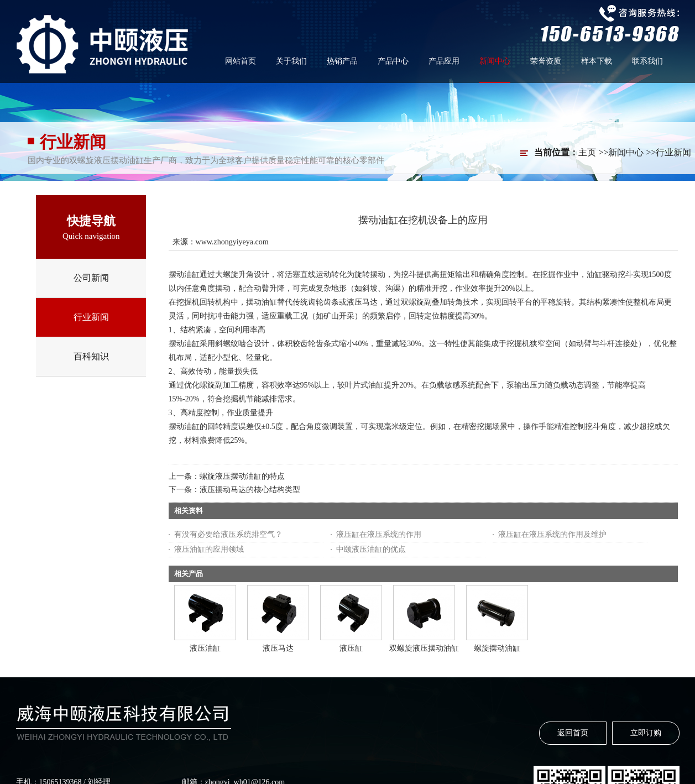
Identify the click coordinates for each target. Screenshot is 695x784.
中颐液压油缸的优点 (371, 549)
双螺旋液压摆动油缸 (424, 648)
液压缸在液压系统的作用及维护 (552, 534)
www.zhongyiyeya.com (232, 242)
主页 (587, 152)
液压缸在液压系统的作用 (379, 534)
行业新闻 (673, 152)
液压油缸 (205, 648)
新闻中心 (626, 152)
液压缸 (351, 648)
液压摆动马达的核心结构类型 (250, 490)
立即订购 (646, 733)
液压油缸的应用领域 (209, 549)
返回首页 (573, 733)
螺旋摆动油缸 (497, 648)
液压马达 (278, 648)
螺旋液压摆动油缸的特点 (242, 476)
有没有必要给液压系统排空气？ (228, 534)
